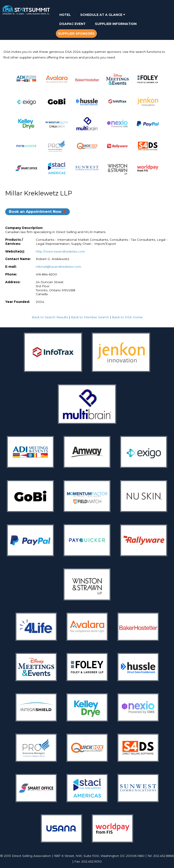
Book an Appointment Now (35, 212)
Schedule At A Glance (103, 15)
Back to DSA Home (127, 317)
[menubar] (109, 24)
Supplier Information (116, 24)
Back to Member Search (90, 317)
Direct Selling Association (31, 856)
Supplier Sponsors (76, 34)
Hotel (65, 15)
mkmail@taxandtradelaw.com (58, 267)
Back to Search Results (50, 317)
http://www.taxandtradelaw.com (60, 251)
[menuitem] (65, 15)
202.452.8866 (163, 856)
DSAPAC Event (72, 24)
